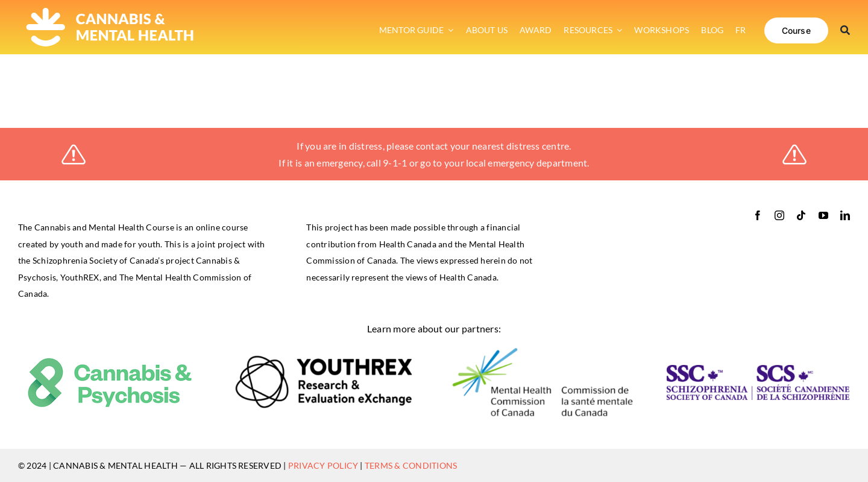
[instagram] (779, 215)
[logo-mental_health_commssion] (542, 351)
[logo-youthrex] (326, 359)
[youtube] (823, 215)
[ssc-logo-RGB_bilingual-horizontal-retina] (758, 369)
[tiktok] (801, 215)
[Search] (845, 30)
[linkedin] (845, 215)
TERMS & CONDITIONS (411, 465)
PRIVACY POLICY (323, 465)
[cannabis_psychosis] (110, 361)
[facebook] (758, 215)
